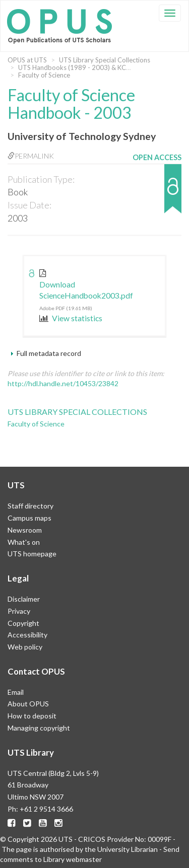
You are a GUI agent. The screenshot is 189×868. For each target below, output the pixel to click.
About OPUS (28, 704)
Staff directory (30, 506)
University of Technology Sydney (82, 136)
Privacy (19, 611)
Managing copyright (39, 728)
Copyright (23, 623)
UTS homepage (32, 554)
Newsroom (25, 530)
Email (16, 692)
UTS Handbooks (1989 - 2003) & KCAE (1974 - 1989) (98, 67)
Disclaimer (24, 599)
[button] (157, 194)
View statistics (71, 318)
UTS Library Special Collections (105, 60)
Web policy (25, 647)
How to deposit (32, 716)
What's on (24, 542)
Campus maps (29, 518)
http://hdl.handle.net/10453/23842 (63, 383)
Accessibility (27, 635)
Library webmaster (73, 859)
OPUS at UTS (27, 60)
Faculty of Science (44, 75)
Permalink (31, 156)
